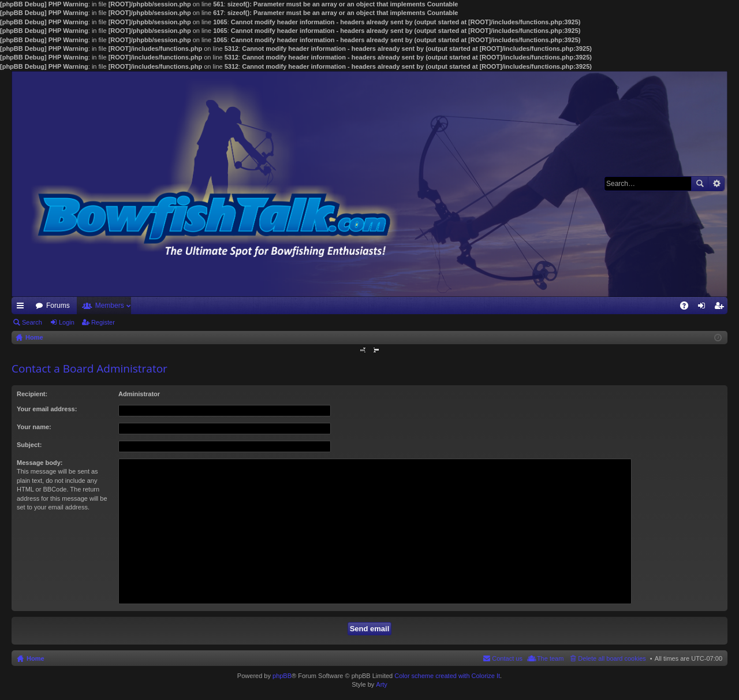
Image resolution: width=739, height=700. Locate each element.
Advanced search (716, 184)
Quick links (23, 308)
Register (103, 322)
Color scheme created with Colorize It (447, 676)
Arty (382, 684)
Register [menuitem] (721, 308)
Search (700, 184)
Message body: (40, 463)
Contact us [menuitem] (507, 658)
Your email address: (47, 409)
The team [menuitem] (550, 658)
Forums (58, 306)
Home (36, 658)
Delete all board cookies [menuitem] (612, 658)
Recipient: (32, 394)
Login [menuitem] (704, 308)
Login (67, 322)
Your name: (34, 427)
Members (110, 306)
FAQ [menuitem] (688, 308)
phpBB (282, 676)
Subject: (29, 445)
